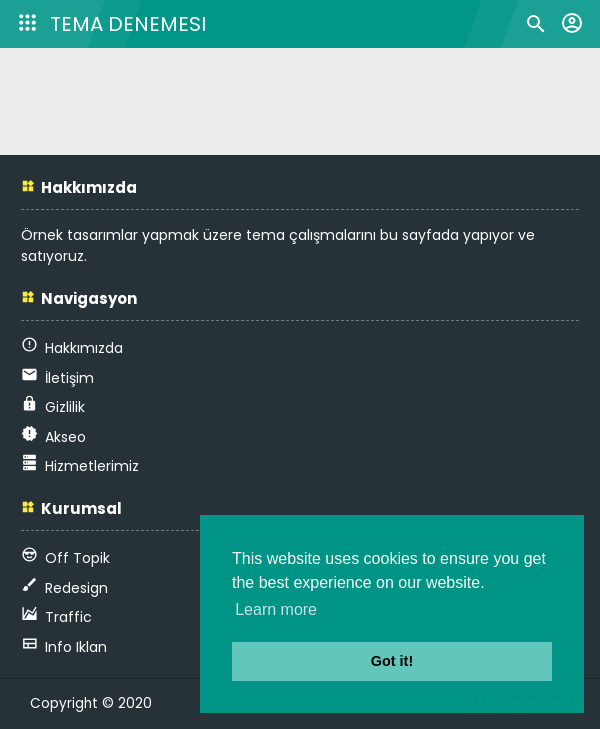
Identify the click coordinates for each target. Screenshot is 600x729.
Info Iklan (76, 647)
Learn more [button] (276, 609)
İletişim (69, 378)
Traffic (68, 617)
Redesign (76, 588)
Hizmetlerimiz (92, 466)
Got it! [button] (392, 661)
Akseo (65, 437)
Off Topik (77, 558)
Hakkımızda (84, 348)
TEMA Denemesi (128, 24)
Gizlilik (65, 407)
